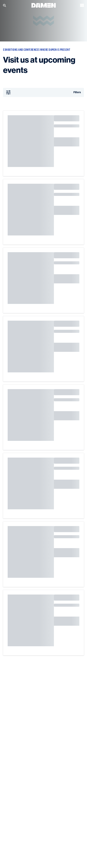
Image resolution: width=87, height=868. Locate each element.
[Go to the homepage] (44, 5)
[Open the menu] (82, 5)
